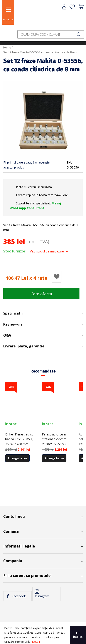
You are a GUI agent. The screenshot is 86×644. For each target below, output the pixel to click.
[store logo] (27, 16)
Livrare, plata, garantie (24, 346)
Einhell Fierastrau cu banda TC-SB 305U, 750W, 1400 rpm (19, 439)
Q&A (7, 335)
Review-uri (13, 324)
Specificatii (13, 313)
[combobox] (51, 34)
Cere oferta (41, 294)
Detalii (36, 642)
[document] (43, 635)
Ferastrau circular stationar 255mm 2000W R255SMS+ (55, 439)
